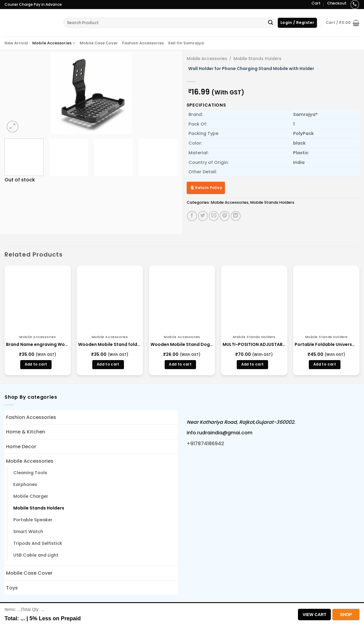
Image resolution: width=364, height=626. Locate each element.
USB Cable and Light (36, 555)
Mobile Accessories (54, 43)
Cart (316, 3)
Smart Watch (28, 532)
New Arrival (16, 43)
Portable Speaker (33, 520)
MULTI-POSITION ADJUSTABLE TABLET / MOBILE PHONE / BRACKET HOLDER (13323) (254, 344)
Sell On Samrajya (186, 43)
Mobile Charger (31, 496)
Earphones (25, 484)
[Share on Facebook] (192, 216)
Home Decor (21, 447)
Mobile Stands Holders (257, 59)
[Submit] (271, 23)
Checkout (337, 3)
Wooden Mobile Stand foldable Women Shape (110, 344)
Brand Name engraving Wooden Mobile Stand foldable (38, 344)
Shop (346, 615)
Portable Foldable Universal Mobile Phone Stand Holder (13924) (326, 344)
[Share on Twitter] (203, 216)
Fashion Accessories (143, 43)
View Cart (314, 615)
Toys (12, 588)
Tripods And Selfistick (38, 543)
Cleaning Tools (30, 473)
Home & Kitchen (26, 432)
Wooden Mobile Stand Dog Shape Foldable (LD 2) (182, 344)
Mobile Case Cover (99, 43)
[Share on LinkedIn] (236, 216)
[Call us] (355, 4)
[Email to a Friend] (214, 216)
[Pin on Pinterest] (225, 216)
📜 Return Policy (206, 188)
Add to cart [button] (36, 364)
